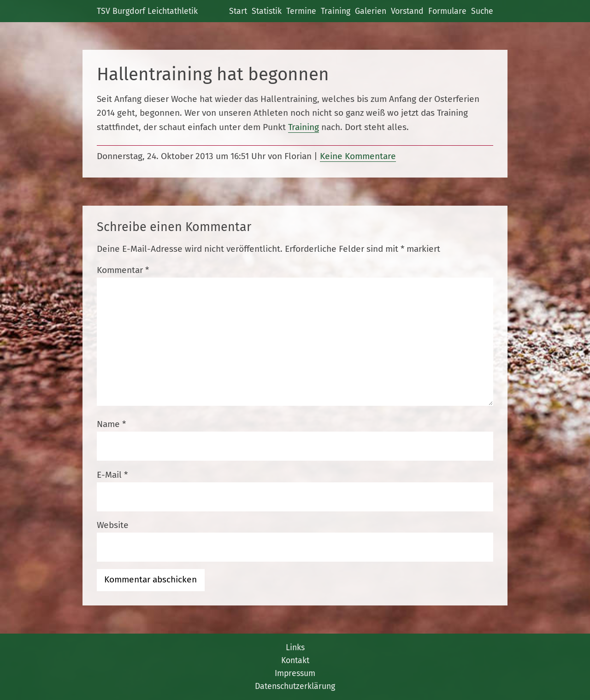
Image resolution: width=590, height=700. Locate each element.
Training (336, 11)
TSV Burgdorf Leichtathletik (147, 11)
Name (111, 424)
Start (238, 11)
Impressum (295, 673)
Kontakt (295, 660)
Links (295, 647)
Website (113, 525)
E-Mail (112, 475)
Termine (301, 11)
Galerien (371, 11)
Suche (482, 11)
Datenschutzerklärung (295, 686)
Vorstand (407, 11)
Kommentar (123, 270)
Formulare (447, 11)
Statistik (267, 11)
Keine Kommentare (358, 156)
